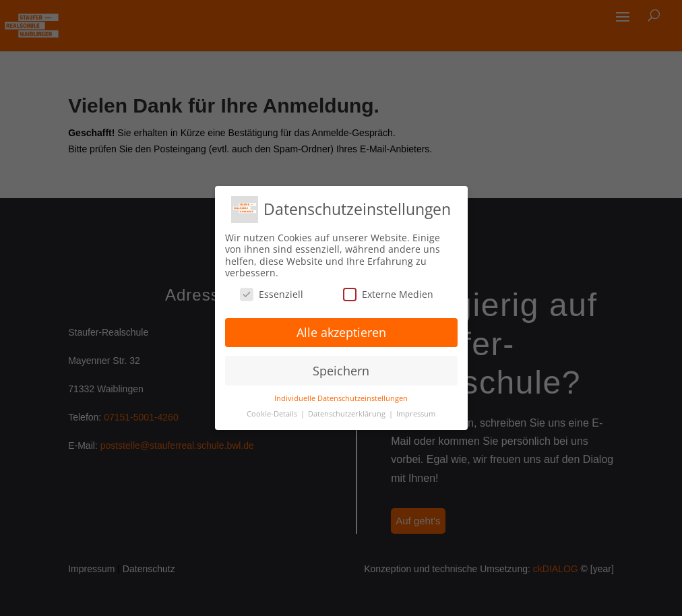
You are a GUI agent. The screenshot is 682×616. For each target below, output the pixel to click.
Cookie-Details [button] (273, 414)
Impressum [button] (416, 414)
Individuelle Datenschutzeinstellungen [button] (341, 398)
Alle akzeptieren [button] (341, 332)
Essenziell (272, 294)
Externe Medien (388, 294)
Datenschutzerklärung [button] (348, 414)
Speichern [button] (341, 371)
